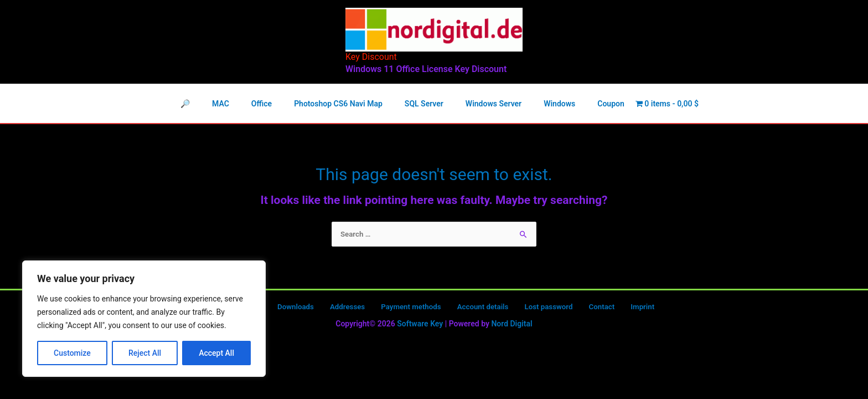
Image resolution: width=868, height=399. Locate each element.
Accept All (216, 353)
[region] (144, 319)
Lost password (536, 308)
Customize (72, 353)
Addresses (352, 308)
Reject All (145, 353)
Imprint (616, 308)
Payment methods (410, 308)
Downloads (306, 308)
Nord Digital (512, 325)
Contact (583, 308)
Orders (267, 308)
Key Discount (371, 57)
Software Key (420, 325)
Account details (476, 308)
